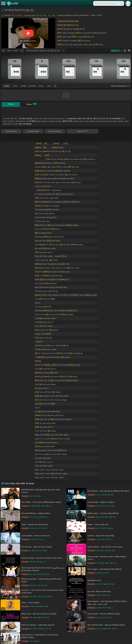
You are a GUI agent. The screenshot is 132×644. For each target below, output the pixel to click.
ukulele (24, 86)
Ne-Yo (30, 10)
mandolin (32, 86)
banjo (41, 86)
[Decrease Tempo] (3, 51)
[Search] (121, 3)
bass (49, 86)
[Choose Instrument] (55, 86)
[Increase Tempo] (22, 51)
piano (15, 86)
